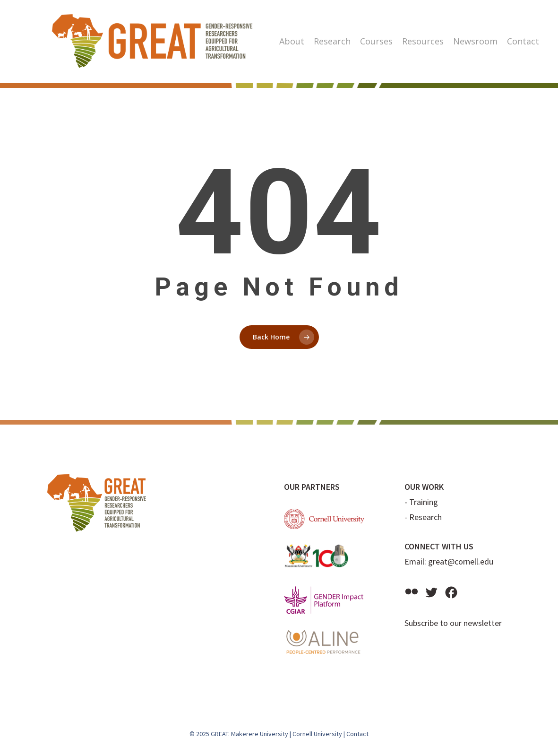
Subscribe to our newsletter (453, 623)
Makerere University (260, 734)
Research (425, 517)
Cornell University (317, 734)
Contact (357, 734)
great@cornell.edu (461, 561)
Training (424, 502)
